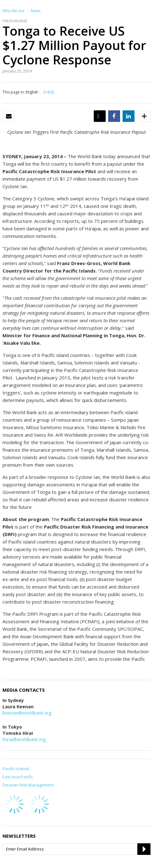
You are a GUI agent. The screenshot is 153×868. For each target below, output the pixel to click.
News (36, 11)
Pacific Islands (16, 769)
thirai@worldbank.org (24, 739)
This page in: (14, 92)
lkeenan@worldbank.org (27, 713)
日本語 (49, 92)
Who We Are (13, 11)
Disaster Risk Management (28, 785)
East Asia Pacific (18, 777)
